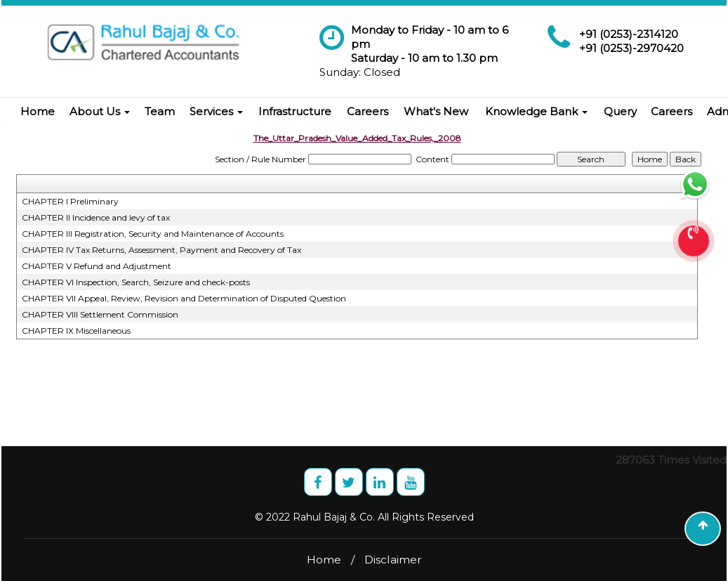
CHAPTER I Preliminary (70, 201)
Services (216, 111)
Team (160, 111)
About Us (100, 111)
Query (620, 111)
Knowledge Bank (536, 111)
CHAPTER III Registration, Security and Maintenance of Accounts (153, 234)
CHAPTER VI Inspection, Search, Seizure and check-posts (136, 282)
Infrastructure (295, 111)
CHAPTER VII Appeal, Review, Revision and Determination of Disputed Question (184, 298)
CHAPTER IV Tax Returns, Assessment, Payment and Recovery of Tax (161, 250)
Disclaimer (393, 560)
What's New (436, 111)
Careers (368, 111)
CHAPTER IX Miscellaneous (76, 331)
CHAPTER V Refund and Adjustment (97, 266)
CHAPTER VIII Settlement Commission (100, 314)
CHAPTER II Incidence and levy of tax (96, 217)
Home (38, 111)
